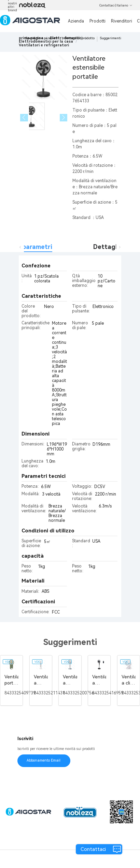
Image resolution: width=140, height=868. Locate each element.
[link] (46, 41)
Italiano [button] (124, 5)
